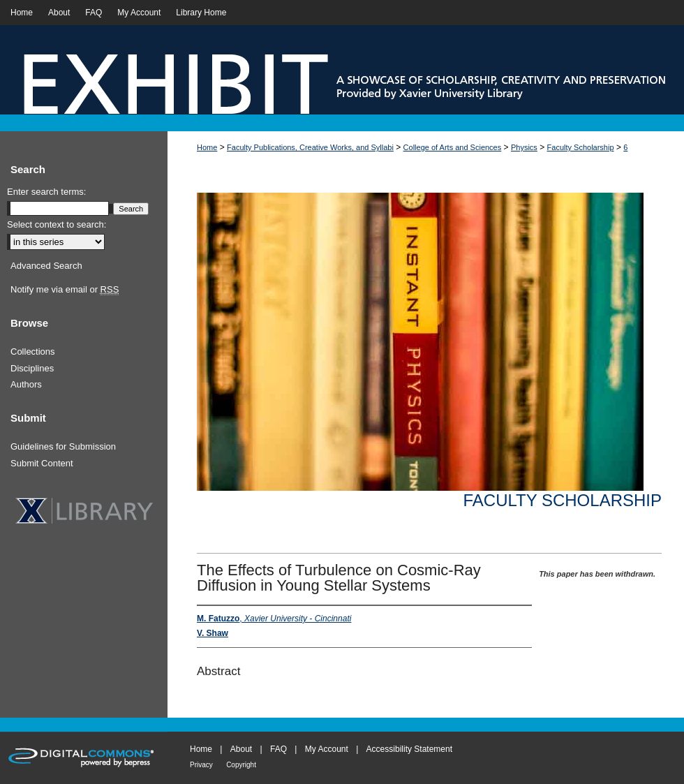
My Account (327, 749)
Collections (33, 352)
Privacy (201, 765)
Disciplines (32, 368)
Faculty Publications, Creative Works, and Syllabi (310, 147)
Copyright (241, 765)
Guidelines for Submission (63, 446)
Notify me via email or (65, 290)
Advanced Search (46, 266)
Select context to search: (57, 224)
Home (207, 147)
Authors (26, 384)
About (241, 749)
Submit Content (42, 463)
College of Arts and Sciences (453, 147)
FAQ (278, 749)
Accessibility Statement (409, 749)
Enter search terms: (46, 192)
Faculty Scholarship (581, 147)
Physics (524, 147)
